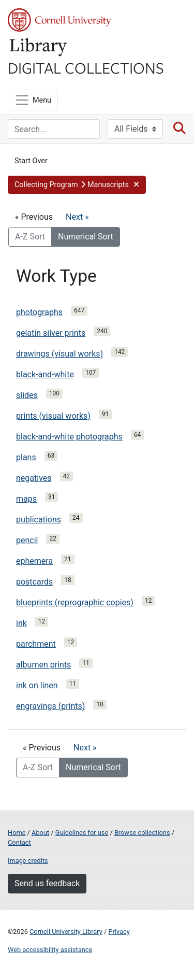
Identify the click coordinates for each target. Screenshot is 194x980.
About (40, 833)
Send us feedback (47, 883)
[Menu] (33, 100)
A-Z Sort (30, 237)
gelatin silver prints (51, 333)
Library (39, 47)
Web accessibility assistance (50, 950)
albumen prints (43, 665)
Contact (19, 842)
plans (26, 457)
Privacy (119, 932)
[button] (77, 185)
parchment (36, 644)
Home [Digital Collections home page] (17, 833)
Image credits (28, 861)
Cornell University (59, 20)
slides (27, 395)
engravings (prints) (50, 706)
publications (39, 520)
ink (21, 623)
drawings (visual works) (59, 354)
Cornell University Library (66, 932)
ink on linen (37, 685)
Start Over (31, 161)
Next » (77, 217)
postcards (34, 582)
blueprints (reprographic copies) (75, 602)
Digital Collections (86, 67)
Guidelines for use (82, 833)
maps (26, 499)
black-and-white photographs (69, 437)
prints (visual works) (53, 416)
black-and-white (45, 374)
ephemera (34, 561)
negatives (34, 478)
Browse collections (142, 833)
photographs (39, 312)
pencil (27, 540)
